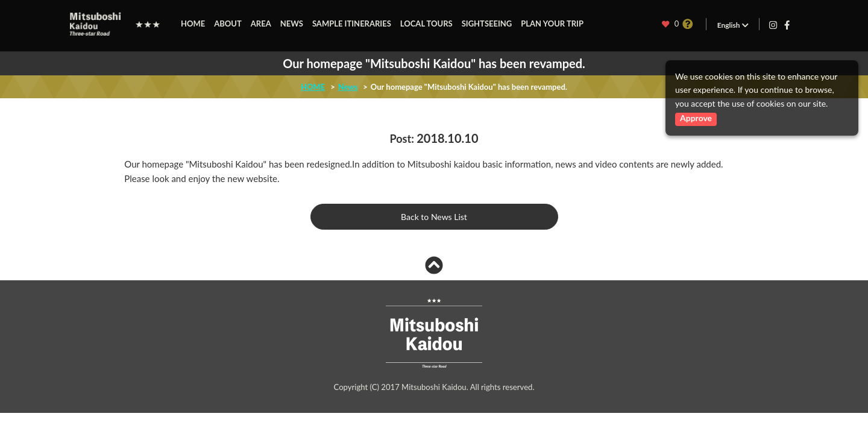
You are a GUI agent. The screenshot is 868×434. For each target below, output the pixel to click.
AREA (261, 24)
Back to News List (434, 217)
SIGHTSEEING (487, 24)
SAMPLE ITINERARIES (352, 24)
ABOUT (228, 24)
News (348, 87)
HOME (193, 24)
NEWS (292, 24)
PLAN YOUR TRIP (552, 24)
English (733, 25)
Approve (696, 118)
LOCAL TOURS (426, 24)
